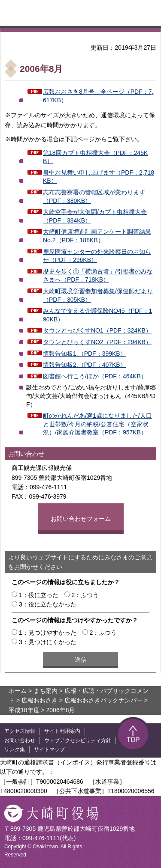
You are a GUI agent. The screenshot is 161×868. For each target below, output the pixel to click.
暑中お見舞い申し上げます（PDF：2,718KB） (99, 177)
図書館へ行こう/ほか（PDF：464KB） (95, 376)
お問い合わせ (20, 740)
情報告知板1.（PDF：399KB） (85, 354)
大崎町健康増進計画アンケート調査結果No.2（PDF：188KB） (97, 236)
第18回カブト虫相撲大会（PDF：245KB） (95, 157)
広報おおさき (39, 700)
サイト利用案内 (62, 731)
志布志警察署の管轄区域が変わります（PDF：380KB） (94, 196)
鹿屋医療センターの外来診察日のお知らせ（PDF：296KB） (97, 256)
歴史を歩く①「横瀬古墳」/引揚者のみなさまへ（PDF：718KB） (98, 276)
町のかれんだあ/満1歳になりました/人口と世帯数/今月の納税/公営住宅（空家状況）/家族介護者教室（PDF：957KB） (97, 424)
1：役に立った (39, 595)
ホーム (18, 691)
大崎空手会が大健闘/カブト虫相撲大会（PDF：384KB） (95, 216)
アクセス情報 (20, 731)
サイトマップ (49, 749)
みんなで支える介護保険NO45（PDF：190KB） (97, 315)
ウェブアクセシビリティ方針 (78, 740)
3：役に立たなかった (48, 604)
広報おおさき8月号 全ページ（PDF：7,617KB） (98, 96)
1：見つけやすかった (48, 633)
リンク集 (15, 749)
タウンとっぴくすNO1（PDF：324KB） (97, 330)
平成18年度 (24, 710)
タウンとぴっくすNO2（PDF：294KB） (97, 342)
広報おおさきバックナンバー (103, 700)
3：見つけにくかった (48, 642)
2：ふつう (85, 595)
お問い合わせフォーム (81, 519)
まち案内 (46, 691)
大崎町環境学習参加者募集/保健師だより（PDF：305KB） (98, 295)
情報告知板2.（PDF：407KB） (85, 365)
